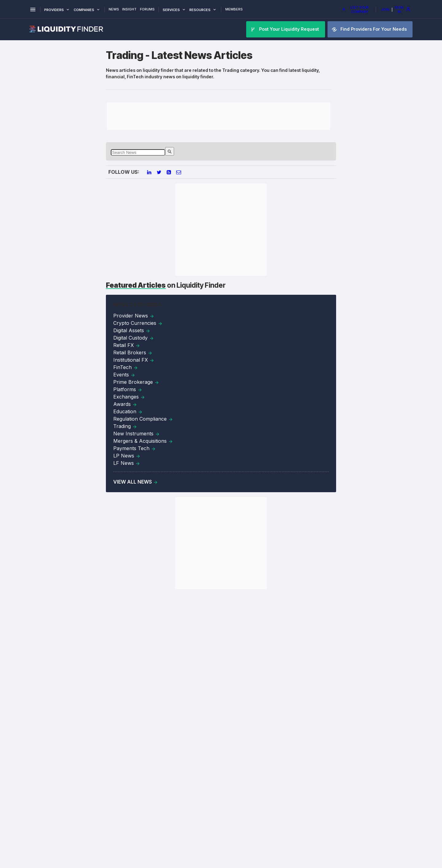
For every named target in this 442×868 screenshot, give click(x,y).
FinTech (126, 367)
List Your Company (355, 10)
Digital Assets (132, 330)
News (114, 9)
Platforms (128, 389)
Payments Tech (135, 448)
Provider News (134, 316)
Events (124, 375)
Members (234, 9)
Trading (125, 426)
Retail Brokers (133, 352)
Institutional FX (134, 360)
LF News (127, 463)
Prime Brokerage (136, 382)
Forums (147, 9)
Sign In (403, 10)
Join (385, 10)
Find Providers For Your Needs (370, 29)
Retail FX (127, 345)
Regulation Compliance (143, 419)
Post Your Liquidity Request (285, 29)
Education (128, 411)
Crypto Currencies (138, 323)
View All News (136, 482)
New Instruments (137, 434)
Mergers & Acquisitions (143, 441)
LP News (127, 456)
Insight (129, 9)
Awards (125, 404)
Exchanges (129, 397)
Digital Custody (134, 338)
